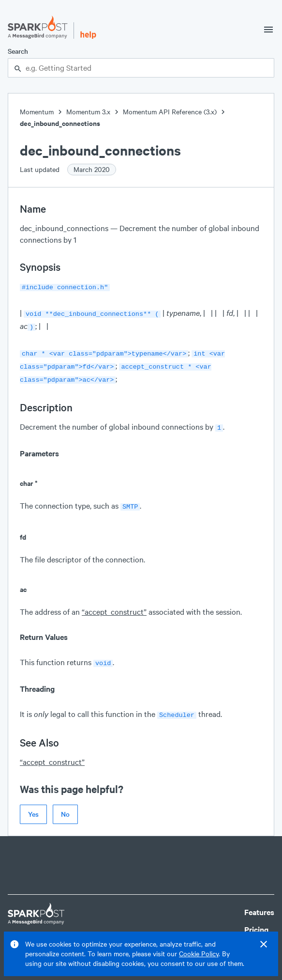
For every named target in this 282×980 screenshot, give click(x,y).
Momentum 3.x (88, 112)
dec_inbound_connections (60, 123)
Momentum (37, 112)
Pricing (256, 920)
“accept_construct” (114, 604)
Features (259, 902)
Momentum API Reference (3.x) (170, 112)
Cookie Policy (199, 954)
